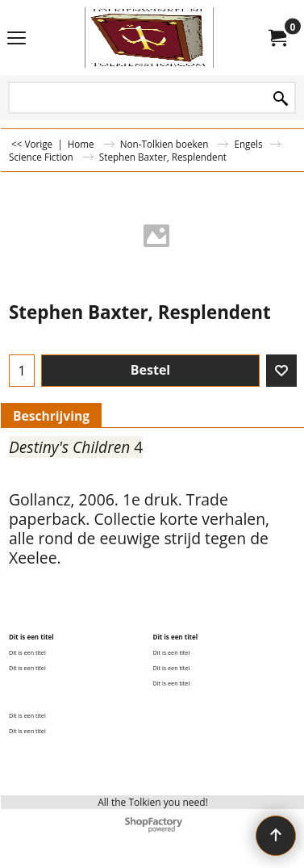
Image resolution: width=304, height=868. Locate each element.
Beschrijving (51, 416)
